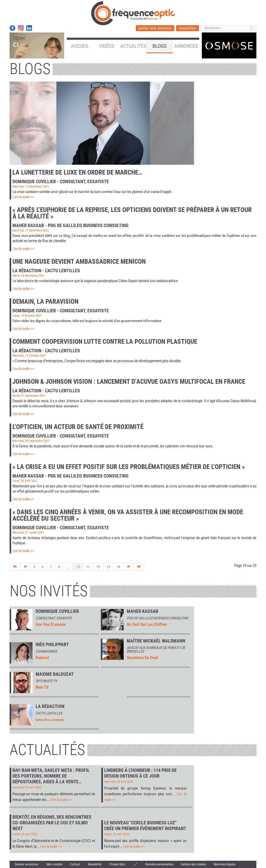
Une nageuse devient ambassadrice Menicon (79, 261)
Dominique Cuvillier (57, 611)
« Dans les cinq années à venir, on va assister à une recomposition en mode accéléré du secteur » (128, 515)
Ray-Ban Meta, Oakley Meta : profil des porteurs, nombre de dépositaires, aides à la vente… (51, 776)
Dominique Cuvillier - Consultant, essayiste (61, 181)
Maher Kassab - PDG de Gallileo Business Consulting (71, 225)
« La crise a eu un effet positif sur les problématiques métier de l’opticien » (129, 467)
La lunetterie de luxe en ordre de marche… (78, 172)
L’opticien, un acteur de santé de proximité (78, 427)
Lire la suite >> (23, 197)
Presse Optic (118, 864)
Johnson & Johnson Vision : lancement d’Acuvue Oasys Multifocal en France (129, 382)
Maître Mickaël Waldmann (156, 641)
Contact (75, 864)
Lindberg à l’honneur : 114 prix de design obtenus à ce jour (140, 773)
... (68, 567)
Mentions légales (225, 864)
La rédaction (50, 706)
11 (88, 567)
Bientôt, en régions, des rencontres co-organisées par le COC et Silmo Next (52, 823)
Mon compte (54, 864)
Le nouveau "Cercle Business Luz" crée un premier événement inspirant (145, 826)
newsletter (188, 28)
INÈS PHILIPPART (52, 645)
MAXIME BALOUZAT (55, 674)
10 (78, 567)
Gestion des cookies (193, 864)
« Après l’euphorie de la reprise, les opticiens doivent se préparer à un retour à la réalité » (132, 213)
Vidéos (107, 46)
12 (98, 567)
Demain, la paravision (45, 302)
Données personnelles (159, 864)
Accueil (80, 46)
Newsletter (95, 864)
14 (118, 567)
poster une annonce (155, 28)
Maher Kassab (142, 611)
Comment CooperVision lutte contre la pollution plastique (105, 342)
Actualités (133, 46)
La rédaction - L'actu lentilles (46, 270)
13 (108, 567)
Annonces (186, 46)
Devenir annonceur (27, 864)
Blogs (159, 46)
